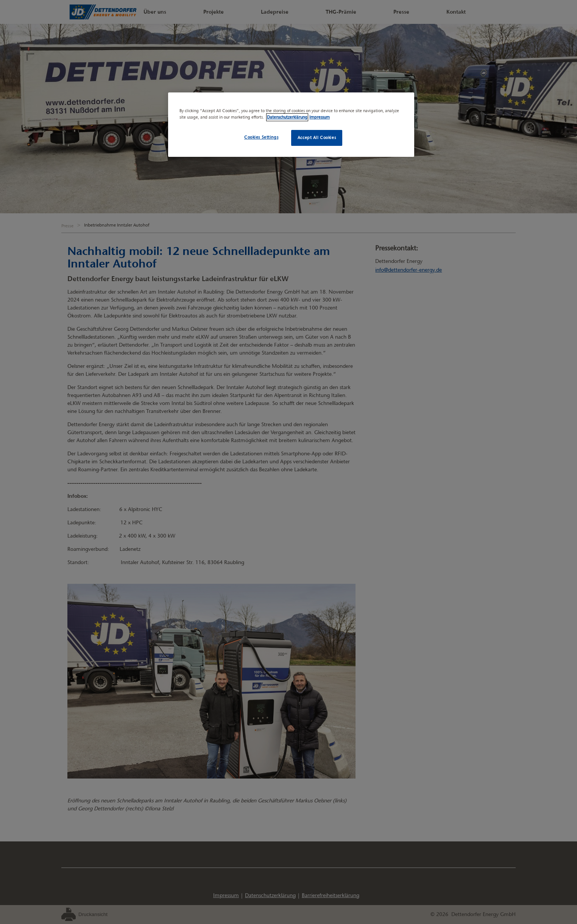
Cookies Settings (261, 137)
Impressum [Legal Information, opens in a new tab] (320, 117)
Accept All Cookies (317, 138)
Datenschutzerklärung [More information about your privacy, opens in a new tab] (287, 117)
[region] (291, 125)
